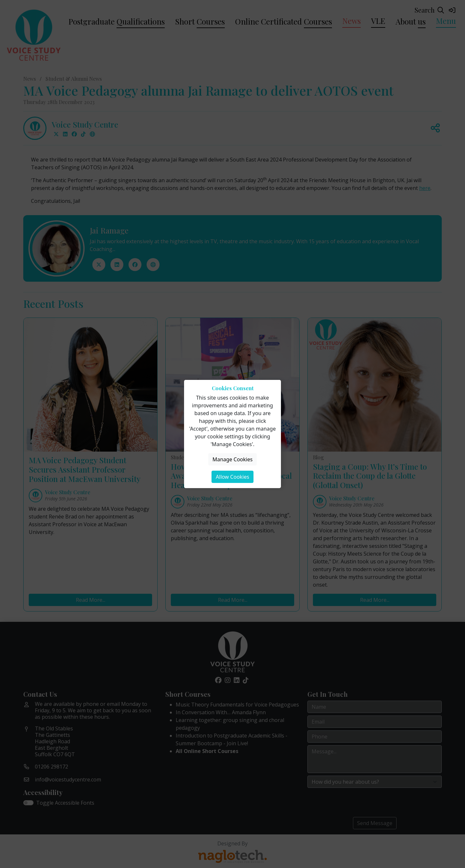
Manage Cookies (232, 459)
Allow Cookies (232, 477)
